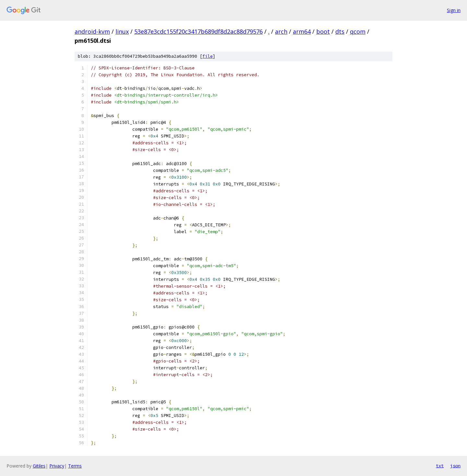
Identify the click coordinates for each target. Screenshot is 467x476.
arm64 (302, 31)
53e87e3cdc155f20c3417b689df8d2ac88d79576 (198, 31)
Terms (75, 466)
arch (281, 31)
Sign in (454, 10)
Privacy (57, 466)
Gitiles (39, 466)
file (208, 56)
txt (440, 466)
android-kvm (92, 31)
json (455, 466)
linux (122, 31)
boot (323, 31)
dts (340, 31)
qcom (358, 31)
